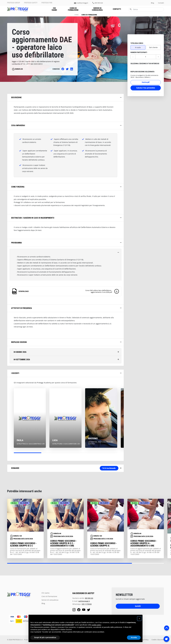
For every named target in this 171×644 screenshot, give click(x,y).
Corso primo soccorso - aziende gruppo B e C (23, 544)
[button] (139, 619)
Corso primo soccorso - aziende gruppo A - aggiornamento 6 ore (144, 543)
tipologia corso (137, 39)
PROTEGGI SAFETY (31, 3)
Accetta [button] (134, 637)
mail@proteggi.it (82, 3)
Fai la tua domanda (106, 468)
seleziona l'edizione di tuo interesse (145, 59)
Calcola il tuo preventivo (146, 83)
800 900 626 (99, 3)
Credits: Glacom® (158, 640)
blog (152, 3)
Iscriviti (138, 606)
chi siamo (54, 9)
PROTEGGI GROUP (14, 3)
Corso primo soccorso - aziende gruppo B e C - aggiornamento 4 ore (64, 543)
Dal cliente (153, 43)
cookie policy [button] (96, 625)
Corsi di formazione (73, 9)
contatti (161, 3)
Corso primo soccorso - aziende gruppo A (104, 544)
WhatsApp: (82, 604)
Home (76, 15)
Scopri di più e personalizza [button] (45, 637)
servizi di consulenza (97, 9)
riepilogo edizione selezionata (142, 67)
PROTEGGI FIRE (47, 3)
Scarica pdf (146, 78)
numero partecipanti (139, 48)
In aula (138, 43)
